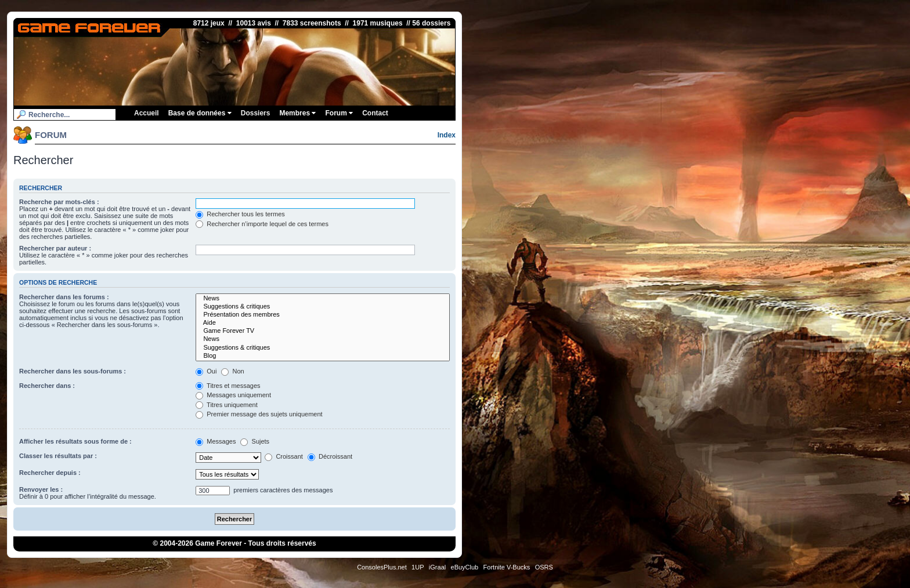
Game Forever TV (323, 331)
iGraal (437, 567)
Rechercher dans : (47, 386)
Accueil (147, 113)
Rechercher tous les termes (240, 214)
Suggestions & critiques (323, 307)
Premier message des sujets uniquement (259, 414)
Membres (297, 113)
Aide (323, 323)
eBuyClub (465, 567)
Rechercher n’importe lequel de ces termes (262, 224)
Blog (323, 356)
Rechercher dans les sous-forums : (73, 371)
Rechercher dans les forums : (64, 297)
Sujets (255, 441)
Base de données (200, 113)
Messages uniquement (233, 395)
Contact (375, 113)
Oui (206, 371)
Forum (339, 113)
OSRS (544, 567)
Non (232, 371)
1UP (418, 567)
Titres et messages (228, 386)
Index (447, 135)
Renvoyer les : (41, 489)
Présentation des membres (323, 315)
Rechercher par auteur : (55, 248)
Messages (216, 441)
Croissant (284, 456)
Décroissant (330, 456)
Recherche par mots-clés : (59, 202)
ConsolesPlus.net (382, 567)
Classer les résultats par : (58, 456)
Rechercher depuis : (50, 473)
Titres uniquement (227, 405)
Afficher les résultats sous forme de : (75, 441)
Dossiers (256, 113)
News (323, 299)
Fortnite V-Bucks (507, 567)
